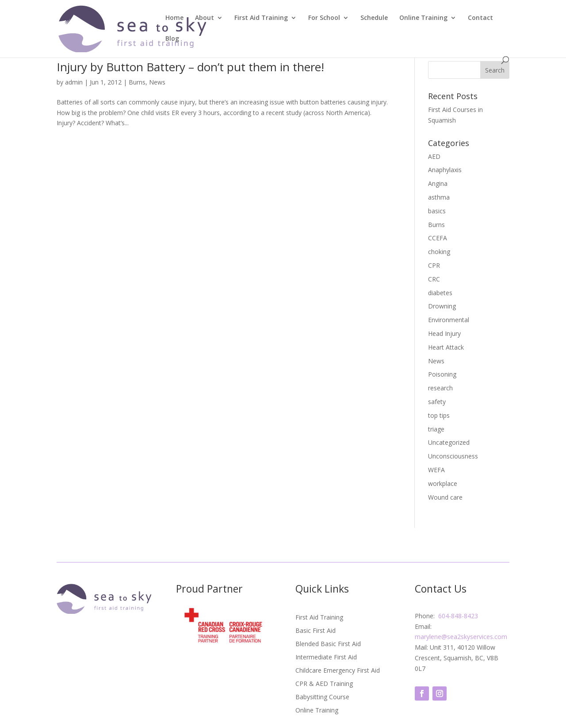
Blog (172, 39)
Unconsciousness (453, 456)
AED (434, 156)
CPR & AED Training (324, 684)
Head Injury (444, 333)
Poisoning (442, 374)
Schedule (374, 18)
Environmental (449, 320)
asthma (439, 197)
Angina (438, 183)
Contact (480, 18)
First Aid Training (261, 18)
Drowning (442, 306)
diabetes (440, 293)
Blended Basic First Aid (328, 644)
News (157, 82)
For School (324, 18)
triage (436, 429)
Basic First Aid (316, 631)
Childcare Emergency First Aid (338, 671)
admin (74, 82)
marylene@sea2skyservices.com (461, 637)
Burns (137, 82)
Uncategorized (449, 442)
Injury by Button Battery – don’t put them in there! (190, 67)
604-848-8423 (457, 616)
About (205, 18)
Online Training (423, 18)
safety (437, 402)
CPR (434, 265)
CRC (434, 279)
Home (174, 18)
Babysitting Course (322, 697)
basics (437, 211)
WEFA (436, 470)
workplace (443, 483)
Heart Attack (446, 347)
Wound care (445, 497)
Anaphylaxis (445, 170)
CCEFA (438, 238)
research (440, 388)
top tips (439, 415)
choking (439, 252)
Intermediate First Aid (326, 658)
